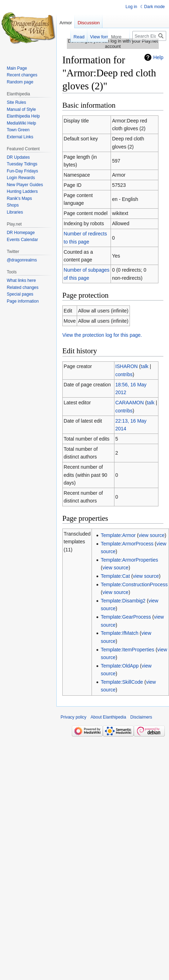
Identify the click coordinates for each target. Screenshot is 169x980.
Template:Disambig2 (123, 601)
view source (152, 535)
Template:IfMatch (120, 633)
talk (145, 366)
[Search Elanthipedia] (149, 36)
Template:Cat (115, 576)
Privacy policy (73, 717)
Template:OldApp (120, 666)
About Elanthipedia (108, 717)
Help (158, 57)
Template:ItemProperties (127, 650)
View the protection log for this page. (102, 335)
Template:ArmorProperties (129, 560)
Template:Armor (118, 535)
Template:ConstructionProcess (134, 584)
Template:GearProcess (126, 617)
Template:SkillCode (122, 682)
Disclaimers (141, 717)
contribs (124, 374)
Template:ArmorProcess (127, 544)
